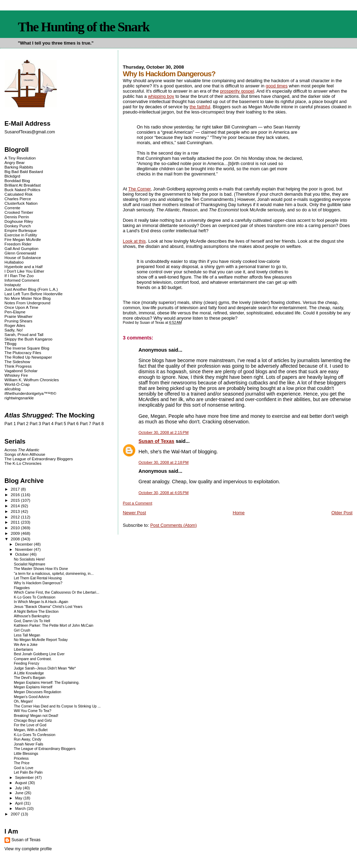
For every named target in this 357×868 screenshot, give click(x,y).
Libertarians (24, 650)
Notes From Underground (28, 303)
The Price (22, 763)
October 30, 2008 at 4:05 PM (164, 493)
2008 (16, 539)
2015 (16, 500)
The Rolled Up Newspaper (28, 357)
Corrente (12, 208)
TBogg (10, 343)
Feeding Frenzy (27, 663)
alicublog (13, 389)
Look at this (134, 241)
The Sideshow (17, 362)
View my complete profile (28, 849)
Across (22, 450)
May (19, 798)
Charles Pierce (18, 199)
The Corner (139, 189)
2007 (16, 814)
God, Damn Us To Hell (32, 621)
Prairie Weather (18, 316)
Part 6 (73, 424)
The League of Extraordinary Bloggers (39, 459)
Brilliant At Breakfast (23, 185)
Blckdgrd (12, 176)
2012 (16, 517)
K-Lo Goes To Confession (35, 597)
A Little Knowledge (29, 673)
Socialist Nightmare (30, 564)
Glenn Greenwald (20, 253)
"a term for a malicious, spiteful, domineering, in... (54, 574)
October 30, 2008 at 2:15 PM (164, 432)
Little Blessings (26, 754)
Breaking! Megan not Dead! (36, 716)
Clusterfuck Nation (21, 203)
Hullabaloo (14, 262)
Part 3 (35, 424)
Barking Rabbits (19, 167)
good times (277, 86)
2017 (16, 489)
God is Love (24, 768)
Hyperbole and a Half (24, 267)
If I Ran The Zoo (19, 276)
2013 (16, 511)
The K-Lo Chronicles (23, 463)
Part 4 (48, 424)
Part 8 (98, 424)
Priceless (21, 758)
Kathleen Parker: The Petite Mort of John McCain (54, 625)
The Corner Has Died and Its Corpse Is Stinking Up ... (57, 706)
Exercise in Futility (21, 235)
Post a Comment (137, 503)
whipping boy (161, 96)
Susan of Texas (156, 441)
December (24, 544)
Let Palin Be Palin (28, 772)
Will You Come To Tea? (33, 711)
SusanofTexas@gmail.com (30, 132)
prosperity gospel (237, 91)
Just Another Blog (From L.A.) (31, 289)
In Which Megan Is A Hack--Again (41, 602)
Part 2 (23, 424)
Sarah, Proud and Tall (24, 334)
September (25, 777)
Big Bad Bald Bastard (24, 171)
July (19, 788)
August (21, 783)
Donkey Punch (18, 226)
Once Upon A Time (21, 307)
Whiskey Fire (16, 375)
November (24, 549)
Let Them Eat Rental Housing (38, 578)
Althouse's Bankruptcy (32, 616)
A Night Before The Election (36, 612)
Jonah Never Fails (29, 744)
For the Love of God (30, 725)
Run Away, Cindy (28, 739)
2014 (16, 506)
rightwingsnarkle (19, 398)
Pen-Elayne (15, 312)
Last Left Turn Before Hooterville (34, 294)
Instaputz (13, 285)
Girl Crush (22, 630)
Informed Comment (22, 280)
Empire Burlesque (21, 230)
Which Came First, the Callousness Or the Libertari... (57, 592)
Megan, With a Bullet (31, 730)
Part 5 (60, 424)
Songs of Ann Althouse (25, 454)
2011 (16, 522)
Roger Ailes (15, 325)
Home (238, 513)
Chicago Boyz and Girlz (33, 721)
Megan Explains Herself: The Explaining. (47, 683)
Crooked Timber (19, 212)
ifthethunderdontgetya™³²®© (31, 393)
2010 (16, 528)
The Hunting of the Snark (83, 27)
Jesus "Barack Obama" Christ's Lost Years (48, 607)
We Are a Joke (26, 645)
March (21, 808)
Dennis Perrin (17, 217)
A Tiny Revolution (20, 158)
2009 (16, 533)
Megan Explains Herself (33, 687)
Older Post (342, 513)
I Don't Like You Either (24, 271)
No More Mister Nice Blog (28, 298)
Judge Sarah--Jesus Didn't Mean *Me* (45, 668)
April (19, 803)
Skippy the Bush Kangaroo (28, 339)
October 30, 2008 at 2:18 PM (164, 462)
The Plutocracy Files (23, 353)
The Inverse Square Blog (27, 348)
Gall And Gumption (21, 248)
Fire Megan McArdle (23, 239)
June (20, 793)
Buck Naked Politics (22, 190)
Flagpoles (22, 588)
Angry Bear (15, 162)
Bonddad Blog (17, 181)
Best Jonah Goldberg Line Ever (39, 654)
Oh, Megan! (24, 701)
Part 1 (10, 424)
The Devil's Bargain (30, 678)
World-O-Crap (17, 384)
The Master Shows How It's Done (41, 569)
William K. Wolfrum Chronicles (32, 380)
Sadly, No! (14, 330)
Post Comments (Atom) (174, 525)
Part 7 (86, 424)
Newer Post (134, 513)
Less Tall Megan (27, 635)
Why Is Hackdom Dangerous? (38, 583)
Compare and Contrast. (33, 659)
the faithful (200, 107)
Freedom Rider (18, 244)
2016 (16, 495)
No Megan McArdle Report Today (41, 640)
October (22, 554)
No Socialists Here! (29, 559)
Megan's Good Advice (32, 697)
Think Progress (18, 366)
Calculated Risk (19, 194)
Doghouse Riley (19, 221)
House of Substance (23, 257)
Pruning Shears (18, 321)
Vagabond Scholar (21, 371)
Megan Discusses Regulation (38, 692)
